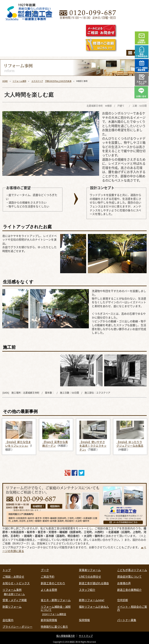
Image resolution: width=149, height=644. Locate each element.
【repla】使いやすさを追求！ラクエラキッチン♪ (93, 446)
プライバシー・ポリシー (17, 627)
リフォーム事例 (19, 81)
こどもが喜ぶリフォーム (132, 570)
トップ (7, 570)
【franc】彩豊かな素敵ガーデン (55, 444)
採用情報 (84, 620)
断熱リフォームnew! (92, 600)
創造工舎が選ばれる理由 (94, 583)
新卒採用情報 (49, 620)
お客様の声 (124, 583)
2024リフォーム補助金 (54, 614)
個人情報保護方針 (66, 636)
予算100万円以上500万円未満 (58, 81)
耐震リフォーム (12, 607)
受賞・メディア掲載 (15, 600)
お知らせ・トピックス (16, 583)
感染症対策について (129, 576)
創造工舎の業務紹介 (129, 590)
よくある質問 (49, 590)
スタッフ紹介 (87, 590)
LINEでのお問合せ (90, 576)
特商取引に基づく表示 (54, 627)
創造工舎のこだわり (53, 583)
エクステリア (37, 81)
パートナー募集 (127, 620)
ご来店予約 (48, 576)
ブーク (45, 570)
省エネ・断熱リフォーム (56, 600)
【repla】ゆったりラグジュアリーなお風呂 (130, 444)
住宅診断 (123, 600)
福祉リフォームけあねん (94, 607)
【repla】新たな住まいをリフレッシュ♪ (18, 444)
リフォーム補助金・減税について (56, 608)
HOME (5, 81)
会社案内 (8, 620)
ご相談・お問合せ (13, 576)
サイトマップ (86, 636)
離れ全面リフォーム (14, 594)
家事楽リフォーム (90, 570)
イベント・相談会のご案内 (132, 608)
